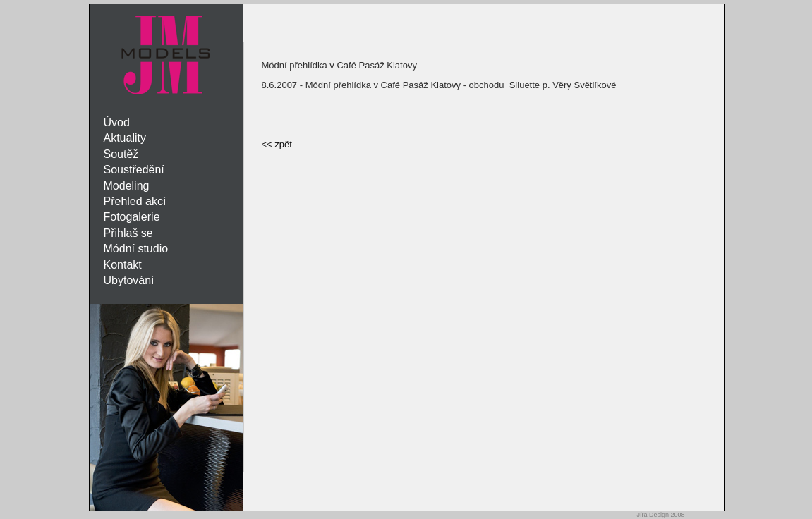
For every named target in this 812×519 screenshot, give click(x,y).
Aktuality (125, 138)
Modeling (127, 186)
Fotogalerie (132, 217)
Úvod (117, 122)
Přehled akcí (135, 201)
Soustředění (134, 170)
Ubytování (129, 280)
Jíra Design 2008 (660, 515)
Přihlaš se (128, 233)
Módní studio (136, 249)
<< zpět (277, 144)
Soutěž (121, 154)
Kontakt (123, 265)
